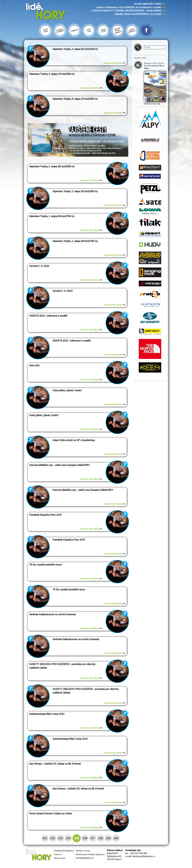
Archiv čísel (60, 858)
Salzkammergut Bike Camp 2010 (47, 714)
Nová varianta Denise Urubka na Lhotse (51, 814)
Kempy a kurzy (83, 851)
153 (60, 838)
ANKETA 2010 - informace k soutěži (48, 316)
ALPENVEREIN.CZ (85, 858)
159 (108, 838)
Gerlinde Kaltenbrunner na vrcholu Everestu (53, 614)
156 (85, 838)
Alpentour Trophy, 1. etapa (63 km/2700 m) (52, 216)
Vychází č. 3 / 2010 (39, 266)
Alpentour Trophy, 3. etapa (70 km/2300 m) (52, 74)
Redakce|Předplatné (64, 851)
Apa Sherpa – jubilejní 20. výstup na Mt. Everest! (55, 764)
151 (45, 838)
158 (100, 838)
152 (53, 838)
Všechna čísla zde (152, 104)
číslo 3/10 (34, 366)
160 (116, 838)
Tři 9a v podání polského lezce (46, 565)
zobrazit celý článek (114, 63)
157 (93, 838)
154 (68, 838)
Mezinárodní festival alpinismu (90, 854)
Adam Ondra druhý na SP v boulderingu (74, 440)
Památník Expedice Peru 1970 (45, 515)
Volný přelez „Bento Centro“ (67, 390)
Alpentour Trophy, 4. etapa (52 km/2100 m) (75, 49)
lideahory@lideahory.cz (144, 856)
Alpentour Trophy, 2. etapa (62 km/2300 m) (52, 166)
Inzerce (58, 854)
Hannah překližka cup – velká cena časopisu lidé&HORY (60, 465)
